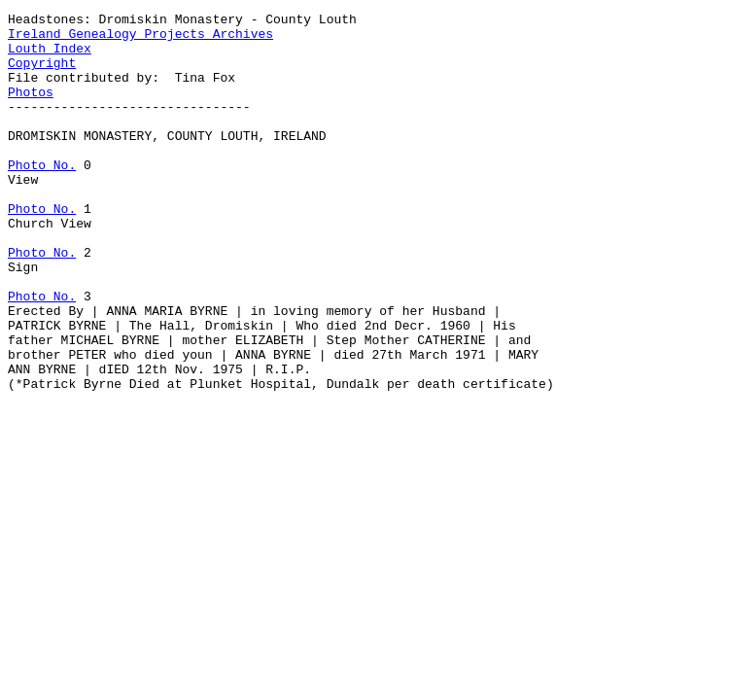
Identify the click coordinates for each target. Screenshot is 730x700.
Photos (31, 109)
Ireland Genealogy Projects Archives (140, 39)
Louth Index (50, 56)
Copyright (42, 74)
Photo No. (42, 196)
